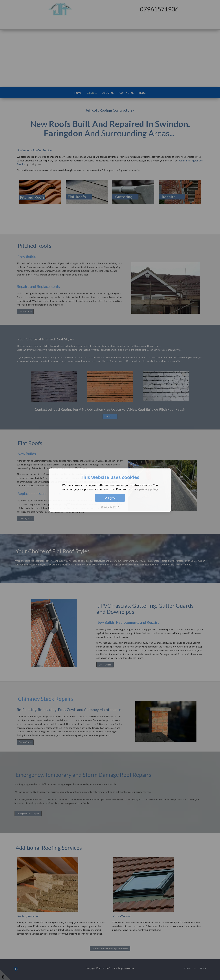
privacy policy (149, 489)
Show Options (110, 507)
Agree (110, 498)
